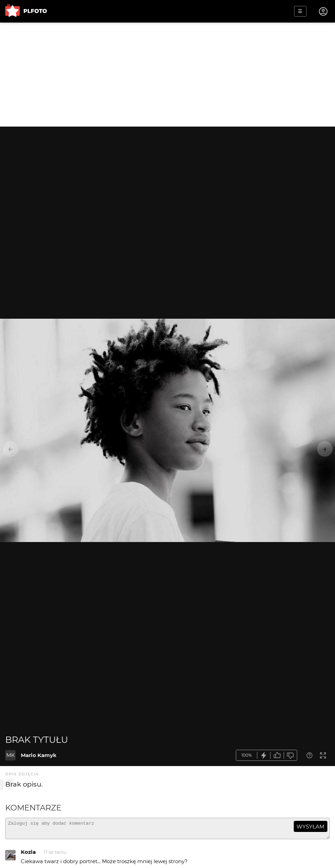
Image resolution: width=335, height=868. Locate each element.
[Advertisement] (167, 75)
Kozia (28, 855)
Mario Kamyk (39, 755)
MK (11, 755)
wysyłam (310, 827)
